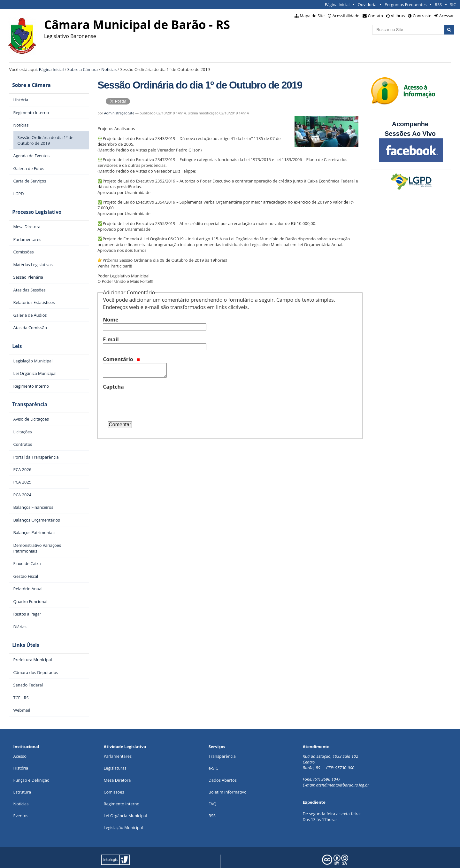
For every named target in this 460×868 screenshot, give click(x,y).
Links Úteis (23, 634)
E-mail (111, 339)
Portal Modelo (106, 858)
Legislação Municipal (123, 815)
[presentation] (151, 403)
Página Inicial (337, 4)
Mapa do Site (312, 16)
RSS (438, 4)
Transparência (27, 396)
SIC (453, 4)
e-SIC (213, 756)
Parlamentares (118, 744)
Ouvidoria (367, 4)
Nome (111, 320)
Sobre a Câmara (83, 69)
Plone (206, 858)
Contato (376, 16)
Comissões (114, 779)
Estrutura (22, 779)
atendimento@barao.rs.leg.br (342, 772)
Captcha (113, 387)
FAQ (213, 791)
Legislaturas (115, 756)
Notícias (109, 69)
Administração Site (119, 113)
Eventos (21, 803)
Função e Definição (31, 767)
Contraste (422, 16)
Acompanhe (410, 124)
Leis (14, 340)
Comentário (121, 359)
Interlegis (158, 858)
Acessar (447, 16)
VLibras (398, 16)
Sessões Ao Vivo (411, 134)
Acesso (20, 744)
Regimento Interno (122, 791)
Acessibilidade (346, 16)
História (21, 756)
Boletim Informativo (228, 779)
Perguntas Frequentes (406, 4)
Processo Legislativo (34, 209)
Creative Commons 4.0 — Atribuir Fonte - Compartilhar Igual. (387, 858)
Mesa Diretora (117, 767)
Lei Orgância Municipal (125, 803)
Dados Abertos (223, 767)
